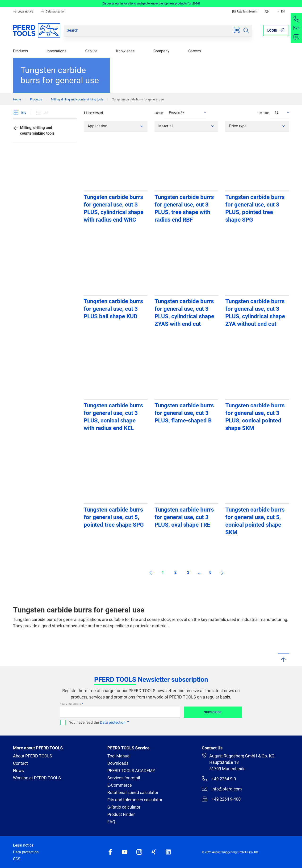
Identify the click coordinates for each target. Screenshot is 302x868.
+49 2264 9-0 (219, 779)
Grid (20, 113)
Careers (195, 51)
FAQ (111, 822)
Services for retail (124, 778)
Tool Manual (119, 756)
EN (281, 12)
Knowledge (125, 51)
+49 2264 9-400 (221, 799)
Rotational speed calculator (133, 792)
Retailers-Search (245, 12)
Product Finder (121, 814)
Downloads (118, 763)
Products (20, 51)
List (42, 113)
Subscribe (213, 712)
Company (161, 51)
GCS (17, 859)
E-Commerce (120, 785)
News (18, 771)
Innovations (57, 51)
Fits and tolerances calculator (135, 800)
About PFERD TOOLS (33, 756)
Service (91, 51)
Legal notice (23, 12)
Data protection (53, 12)
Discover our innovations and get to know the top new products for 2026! (151, 3)
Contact (20, 763)
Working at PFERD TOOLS (37, 778)
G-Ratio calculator (124, 807)
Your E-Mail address (71, 704)
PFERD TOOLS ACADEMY (131, 771)
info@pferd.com (222, 789)
